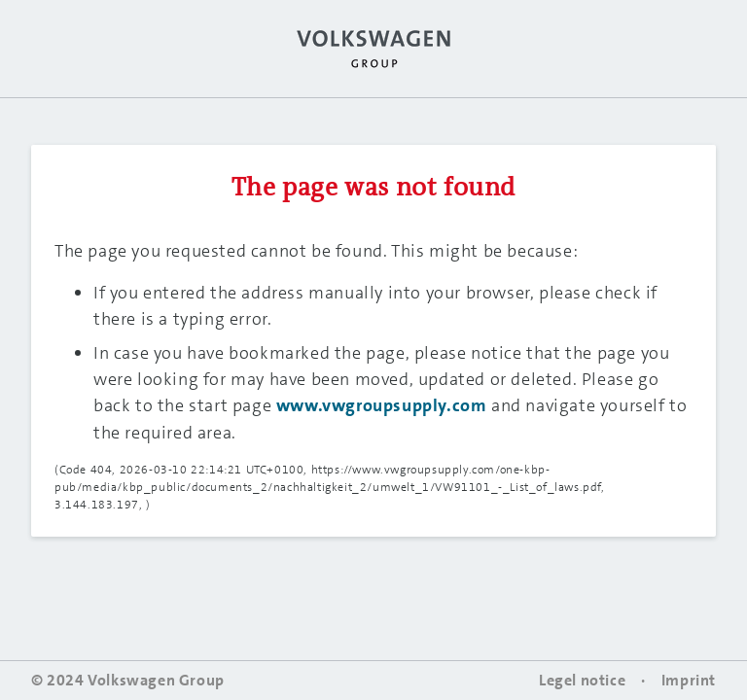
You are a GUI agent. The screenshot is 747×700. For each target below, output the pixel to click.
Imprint (689, 680)
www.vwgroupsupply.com (382, 405)
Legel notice (582, 680)
